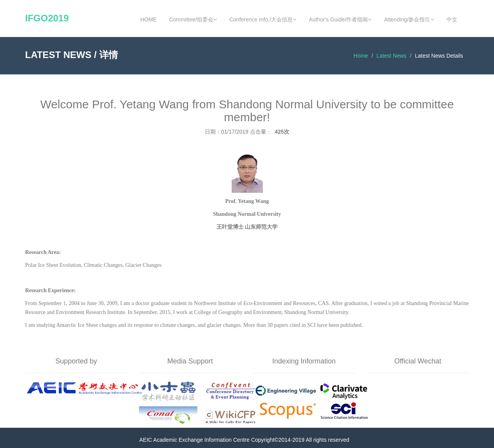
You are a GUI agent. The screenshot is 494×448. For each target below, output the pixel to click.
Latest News (391, 56)
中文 (452, 19)
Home (361, 56)
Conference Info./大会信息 (263, 19)
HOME (148, 19)
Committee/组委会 (193, 19)
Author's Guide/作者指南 (340, 19)
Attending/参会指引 (409, 19)
